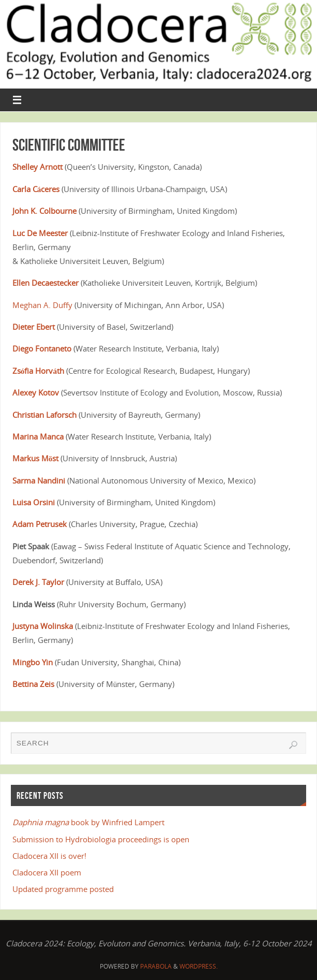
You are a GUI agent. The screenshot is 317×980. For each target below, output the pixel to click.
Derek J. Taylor (38, 582)
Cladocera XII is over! (49, 856)
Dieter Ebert (34, 327)
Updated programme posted (63, 889)
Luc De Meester (40, 233)
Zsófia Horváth (38, 371)
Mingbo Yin (33, 662)
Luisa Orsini (34, 502)
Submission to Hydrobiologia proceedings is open (101, 839)
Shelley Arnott (37, 167)
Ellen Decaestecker (46, 283)
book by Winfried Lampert (88, 822)
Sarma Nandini (39, 480)
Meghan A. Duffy (42, 305)
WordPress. (199, 966)
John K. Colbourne (44, 211)
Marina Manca (38, 436)
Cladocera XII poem (47, 872)
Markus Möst (36, 458)
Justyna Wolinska (43, 626)
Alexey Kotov (36, 392)
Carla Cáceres (36, 189)
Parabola (156, 966)
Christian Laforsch (44, 415)
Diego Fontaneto (42, 348)
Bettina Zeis (33, 684)
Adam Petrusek (40, 524)
